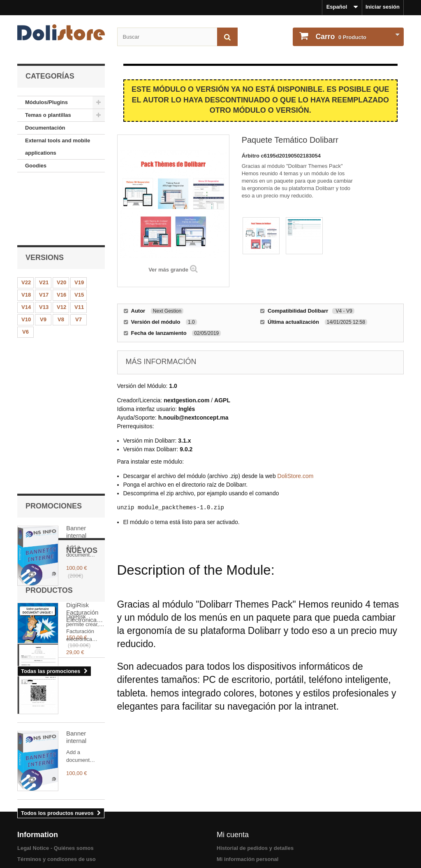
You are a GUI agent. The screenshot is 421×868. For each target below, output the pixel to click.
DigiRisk (77, 402)
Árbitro (251, 156)
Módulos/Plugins (46, 102)
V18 (26, 234)
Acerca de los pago (42, 848)
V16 (61, 234)
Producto (340, 37)
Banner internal (76, 329)
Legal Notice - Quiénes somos (56, 805)
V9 (43, 259)
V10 (26, 259)
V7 (79, 259)
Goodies (36, 166)
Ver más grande (168, 270)
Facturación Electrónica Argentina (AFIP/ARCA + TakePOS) (83, 533)
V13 (44, 247)
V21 (44, 222)
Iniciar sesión (383, 7)
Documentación (45, 128)
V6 (25, 271)
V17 (44, 234)
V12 (61, 247)
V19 (79, 222)
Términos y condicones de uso (57, 816)
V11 (79, 247)
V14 (26, 247)
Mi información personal (248, 816)
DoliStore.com (296, 476)
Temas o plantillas (48, 115)
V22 (26, 222)
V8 (61, 259)
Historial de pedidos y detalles (255, 805)
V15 (79, 234)
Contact (27, 838)
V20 (61, 222)
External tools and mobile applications (58, 147)
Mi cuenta (233, 791)
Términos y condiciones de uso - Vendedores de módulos (90, 827)
